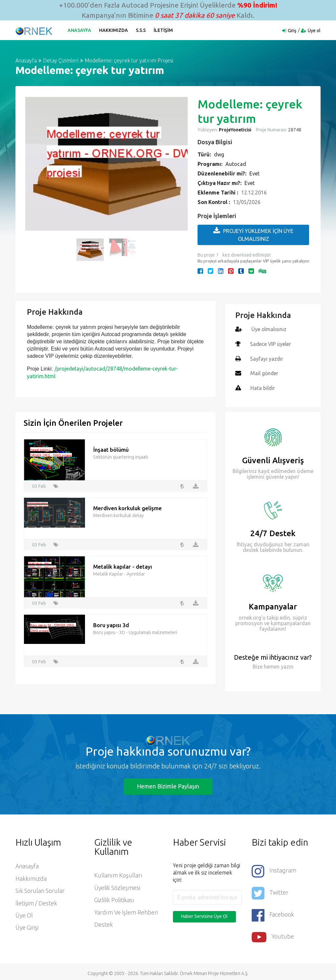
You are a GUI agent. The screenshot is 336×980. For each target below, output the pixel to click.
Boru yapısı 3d (111, 624)
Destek (104, 924)
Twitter (270, 891)
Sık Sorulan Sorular (40, 890)
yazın (286, 665)
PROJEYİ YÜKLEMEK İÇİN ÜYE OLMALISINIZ (253, 234)
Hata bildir (263, 387)
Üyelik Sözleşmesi (117, 887)
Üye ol (314, 31)
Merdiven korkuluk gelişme (128, 507)
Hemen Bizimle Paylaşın (168, 785)
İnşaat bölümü (111, 449)
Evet (254, 173)
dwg (219, 154)
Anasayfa (80, 30)
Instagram (274, 870)
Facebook (273, 912)
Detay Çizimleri (61, 60)
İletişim (164, 30)
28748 (294, 130)
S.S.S (141, 30)
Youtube (273, 934)
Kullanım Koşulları (118, 875)
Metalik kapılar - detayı (123, 566)
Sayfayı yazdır (267, 358)
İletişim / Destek (36, 903)
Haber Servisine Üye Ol (204, 915)
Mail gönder (265, 373)
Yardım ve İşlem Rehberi (126, 912)
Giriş (292, 31)
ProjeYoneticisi (235, 130)
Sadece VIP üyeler (271, 344)
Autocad (236, 164)
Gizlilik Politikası (114, 900)
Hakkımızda (114, 30)
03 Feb (39, 485)
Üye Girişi (27, 928)
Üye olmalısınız (269, 329)
